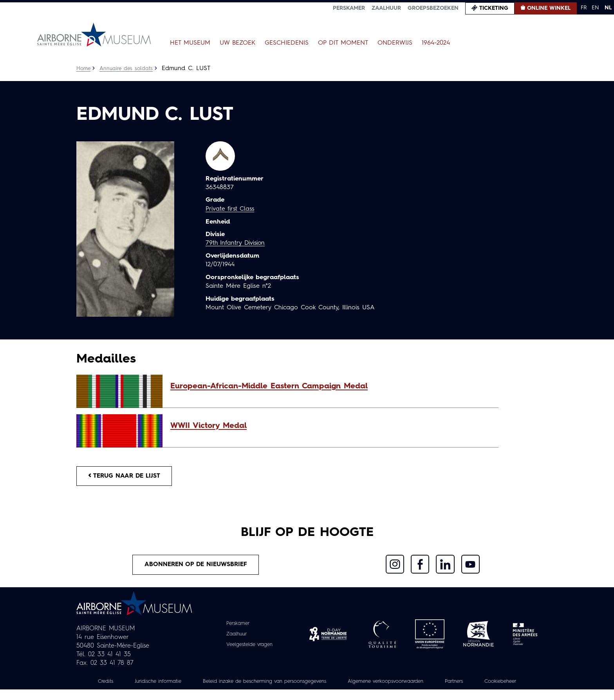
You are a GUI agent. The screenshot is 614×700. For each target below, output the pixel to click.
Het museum (190, 43)
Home (84, 69)
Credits (118, 683)
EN (595, 8)
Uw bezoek (237, 43)
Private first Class (231, 209)
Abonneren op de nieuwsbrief (196, 566)
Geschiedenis (287, 43)
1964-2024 (436, 43)
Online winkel (549, 8)
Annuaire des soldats (127, 69)
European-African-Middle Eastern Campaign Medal (269, 386)
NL (608, 8)
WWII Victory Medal (209, 426)
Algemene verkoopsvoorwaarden (421, 683)
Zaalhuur (386, 8)
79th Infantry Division (236, 243)
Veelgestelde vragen (250, 647)
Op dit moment (343, 43)
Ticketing (494, 8)
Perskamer (349, 8)
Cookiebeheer (307, 692)
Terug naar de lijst (126, 476)
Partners (494, 683)
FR (584, 8)
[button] (330, 386)
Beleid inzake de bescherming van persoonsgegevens (289, 683)
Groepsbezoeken (433, 8)
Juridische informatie (173, 683)
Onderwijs (395, 43)
